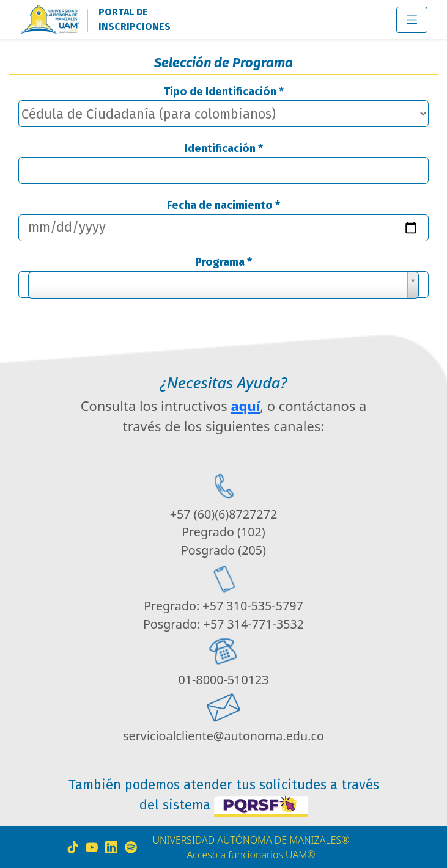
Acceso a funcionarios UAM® (251, 855)
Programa (223, 262)
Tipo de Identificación (224, 92)
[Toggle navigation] (412, 20)
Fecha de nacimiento (223, 205)
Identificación (224, 148)
